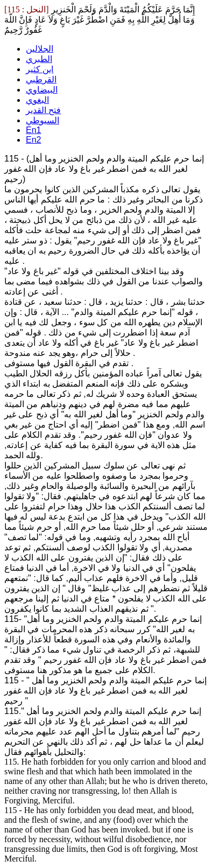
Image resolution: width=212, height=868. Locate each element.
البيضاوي (42, 90)
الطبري (39, 59)
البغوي (37, 100)
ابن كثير (40, 69)
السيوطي (43, 120)
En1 (33, 130)
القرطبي (41, 79)
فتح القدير (43, 110)
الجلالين (40, 49)
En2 (33, 140)
